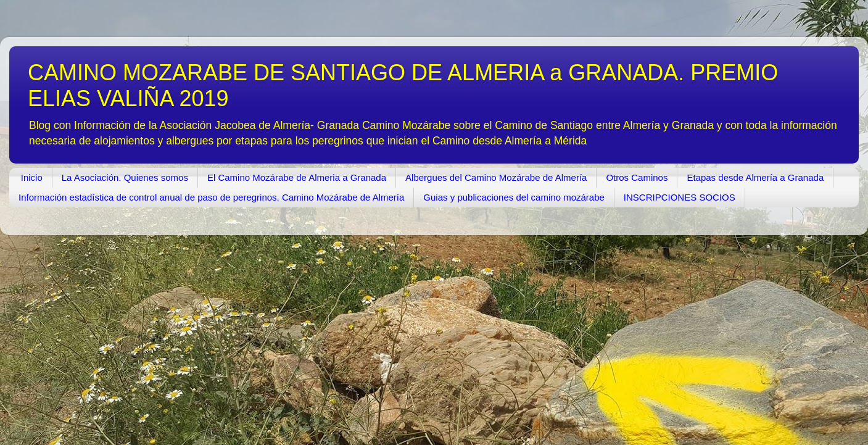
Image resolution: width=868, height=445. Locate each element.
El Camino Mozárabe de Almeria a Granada (297, 177)
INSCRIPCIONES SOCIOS (680, 197)
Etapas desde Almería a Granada (755, 177)
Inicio (32, 177)
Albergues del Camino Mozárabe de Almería (496, 177)
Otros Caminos (637, 177)
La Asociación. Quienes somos (125, 177)
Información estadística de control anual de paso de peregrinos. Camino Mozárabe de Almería (211, 197)
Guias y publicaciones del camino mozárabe (514, 197)
